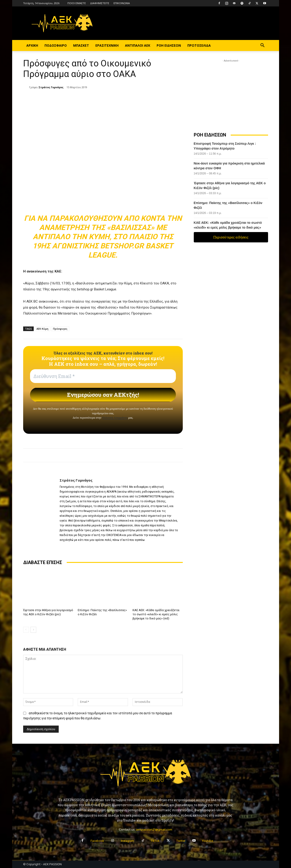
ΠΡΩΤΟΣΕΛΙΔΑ (199, 45)
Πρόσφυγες (60, 329)
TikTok (155, 841)
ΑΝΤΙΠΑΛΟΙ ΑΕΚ (138, 45)
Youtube (208, 841)
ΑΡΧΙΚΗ (32, 45)
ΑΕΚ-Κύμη (42, 329)
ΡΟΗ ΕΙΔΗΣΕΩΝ (169, 45)
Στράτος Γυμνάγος (51, 87)
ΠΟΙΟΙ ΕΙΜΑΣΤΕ (77, 3)
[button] (263, 46)
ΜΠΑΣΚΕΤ (81, 45)
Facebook (97, 841)
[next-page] (33, 630)
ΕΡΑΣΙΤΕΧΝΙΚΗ (107, 45)
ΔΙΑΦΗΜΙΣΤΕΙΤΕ (100, 3)
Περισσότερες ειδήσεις (231, 237)
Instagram (127, 841)
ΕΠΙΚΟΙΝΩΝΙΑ (122, 3)
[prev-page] (26, 630)
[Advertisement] (231, 92)
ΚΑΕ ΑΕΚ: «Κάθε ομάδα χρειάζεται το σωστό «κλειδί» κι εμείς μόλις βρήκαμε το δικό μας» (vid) (156, 614)
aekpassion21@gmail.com (154, 829)
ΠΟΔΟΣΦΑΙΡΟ (56, 45)
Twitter (181, 841)
